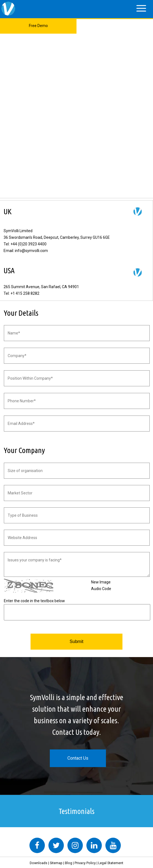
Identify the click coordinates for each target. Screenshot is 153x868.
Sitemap (56, 863)
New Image (101, 582)
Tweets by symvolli (20, 834)
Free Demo (38, 26)
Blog (69, 863)
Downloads (39, 863)
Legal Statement (111, 863)
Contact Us (78, 758)
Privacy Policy (85, 863)
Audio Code (101, 589)
